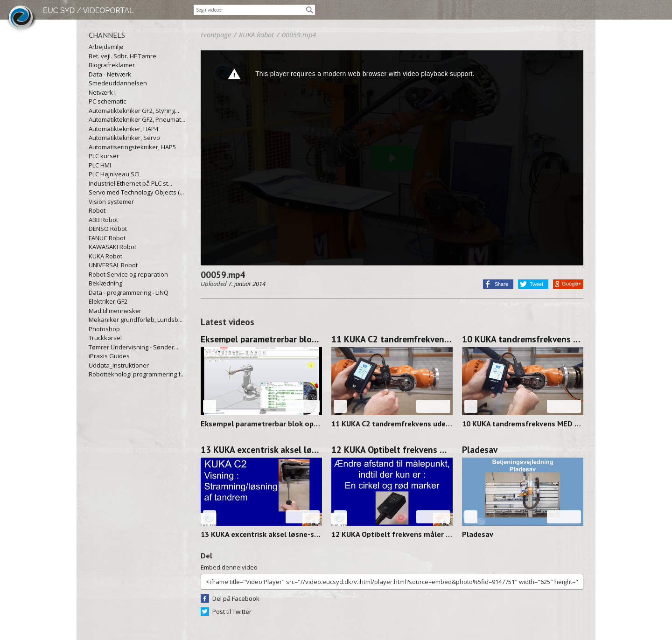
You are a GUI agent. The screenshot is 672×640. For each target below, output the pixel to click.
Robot (97, 210)
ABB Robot (103, 220)
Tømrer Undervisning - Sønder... (133, 347)
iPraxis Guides (109, 356)
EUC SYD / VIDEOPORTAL (88, 10)
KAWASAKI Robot (112, 247)
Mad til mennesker (115, 311)
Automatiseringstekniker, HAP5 (132, 147)
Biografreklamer (112, 65)
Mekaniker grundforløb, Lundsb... (136, 320)
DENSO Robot (108, 229)
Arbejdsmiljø (106, 47)
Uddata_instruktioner (119, 365)
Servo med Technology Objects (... (136, 192)
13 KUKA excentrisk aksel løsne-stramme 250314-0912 (261, 450)
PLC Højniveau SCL (115, 174)
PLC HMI (100, 165)
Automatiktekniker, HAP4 (123, 129)
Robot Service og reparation (128, 274)
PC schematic (107, 101)
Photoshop (104, 329)
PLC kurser (104, 156)
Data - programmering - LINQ (129, 292)
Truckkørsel (105, 338)
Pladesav (480, 450)
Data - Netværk (110, 74)
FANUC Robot (107, 238)
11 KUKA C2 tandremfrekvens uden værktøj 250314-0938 (392, 339)
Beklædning (105, 283)
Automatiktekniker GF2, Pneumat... (137, 119)
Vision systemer (111, 202)
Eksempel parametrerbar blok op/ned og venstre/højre (261, 339)
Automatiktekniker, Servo (124, 138)
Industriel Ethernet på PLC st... (130, 183)
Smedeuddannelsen (118, 83)
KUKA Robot (105, 256)
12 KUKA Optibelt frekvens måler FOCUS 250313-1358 (392, 450)
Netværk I (102, 92)
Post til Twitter (232, 612)
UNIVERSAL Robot (113, 265)
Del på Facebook (236, 598)
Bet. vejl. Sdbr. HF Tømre (122, 56)
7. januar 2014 (247, 284)
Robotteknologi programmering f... (137, 374)
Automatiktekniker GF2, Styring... (134, 111)
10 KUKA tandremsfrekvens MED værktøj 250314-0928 (523, 339)
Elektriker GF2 (108, 301)
